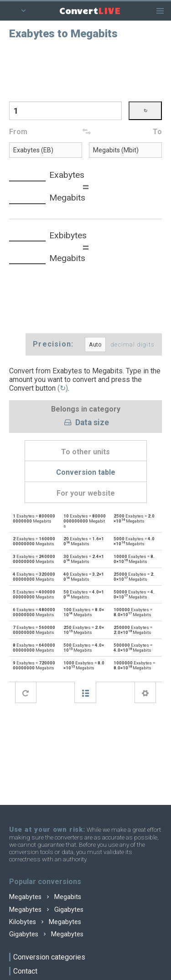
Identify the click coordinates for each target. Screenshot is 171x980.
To (157, 132)
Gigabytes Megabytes (46, 934)
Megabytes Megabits (45, 897)
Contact (25, 971)
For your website (86, 493)
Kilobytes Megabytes (45, 922)
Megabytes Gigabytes (46, 910)
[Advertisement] (86, 70)
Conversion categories (49, 957)
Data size (85, 423)
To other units (85, 452)
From (18, 132)
